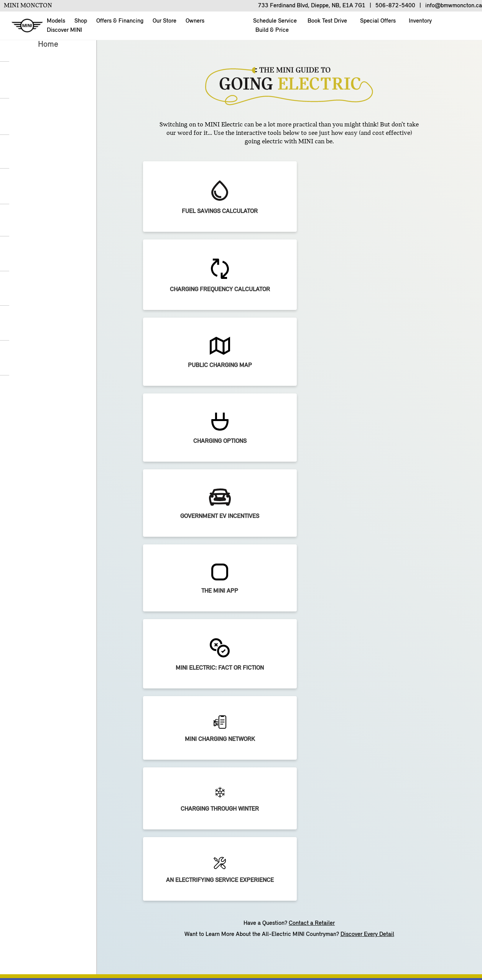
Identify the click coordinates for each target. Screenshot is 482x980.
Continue (305, 567)
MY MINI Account (372, 726)
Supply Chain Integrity (226, 960)
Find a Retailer (58, 782)
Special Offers (377, 21)
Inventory (419, 21)
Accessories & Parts (375, 754)
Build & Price (271, 30)
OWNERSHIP (366, 711)
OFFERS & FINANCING (162, 711)
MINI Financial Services (163, 754)
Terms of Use (165, 960)
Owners (195, 21)
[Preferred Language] (335, 487)
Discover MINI (64, 30)
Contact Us (146, 947)
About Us (53, 947)
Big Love (267, 740)
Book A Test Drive (62, 768)
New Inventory (58, 726)
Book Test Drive (327, 21)
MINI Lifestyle (367, 768)
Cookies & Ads (290, 947)
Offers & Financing (120, 21)
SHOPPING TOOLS (63, 711)
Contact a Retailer (312, 362)
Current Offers (151, 726)
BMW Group (192, 947)
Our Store (165, 21)
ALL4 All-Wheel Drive (284, 754)
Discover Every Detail (367, 373)
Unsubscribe (239, 947)
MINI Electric (273, 726)
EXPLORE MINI (276, 711)
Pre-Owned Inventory (67, 740)
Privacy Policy (344, 947)
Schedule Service (371, 740)
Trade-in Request (155, 740)
